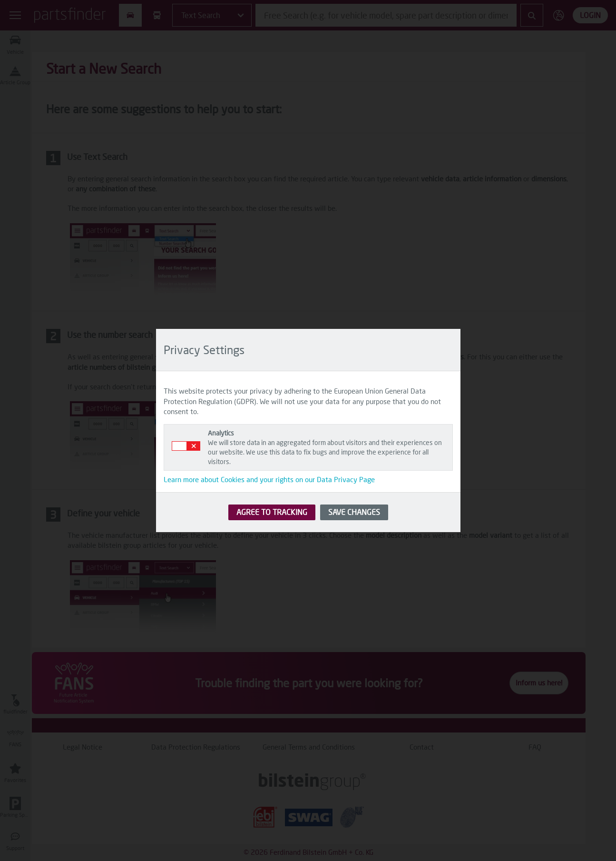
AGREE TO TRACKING (272, 512)
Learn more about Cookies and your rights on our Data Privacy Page (269, 479)
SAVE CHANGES (354, 512)
